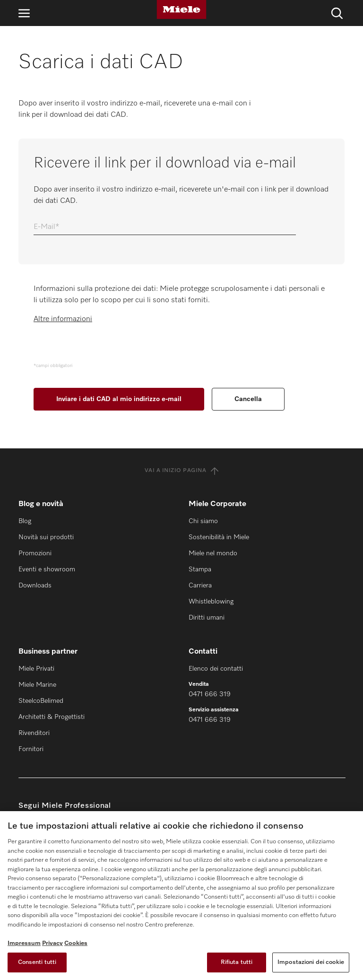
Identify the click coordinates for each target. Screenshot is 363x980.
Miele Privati (36, 669)
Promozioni (35, 553)
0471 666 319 (210, 694)
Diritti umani (207, 618)
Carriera (200, 586)
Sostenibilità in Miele (219, 537)
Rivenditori (34, 733)
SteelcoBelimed (41, 701)
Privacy (52, 943)
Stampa (200, 569)
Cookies (76, 943)
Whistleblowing (211, 602)
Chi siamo (203, 521)
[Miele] (181, 9)
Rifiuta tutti (237, 962)
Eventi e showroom (47, 569)
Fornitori (31, 749)
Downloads (35, 586)
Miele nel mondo (213, 553)
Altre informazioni (63, 319)
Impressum (24, 943)
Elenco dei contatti (216, 669)
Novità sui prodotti (46, 537)
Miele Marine (37, 685)
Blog (25, 521)
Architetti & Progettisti (52, 717)
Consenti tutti (37, 962)
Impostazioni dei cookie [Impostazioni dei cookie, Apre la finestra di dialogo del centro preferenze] (311, 962)
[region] (181, 896)
